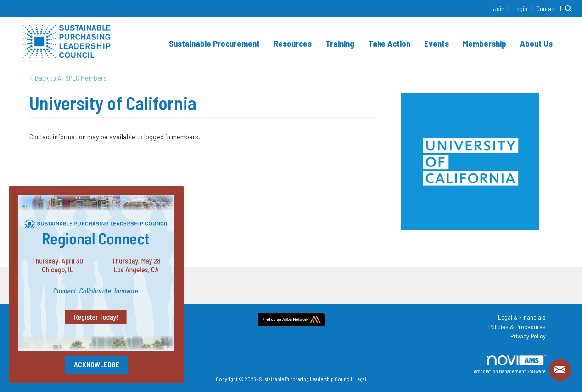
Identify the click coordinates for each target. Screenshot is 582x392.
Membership (484, 43)
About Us (536, 43)
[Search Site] (570, 8)
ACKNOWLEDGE (97, 364)
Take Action (389, 43)
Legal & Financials (522, 317)
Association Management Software (510, 365)
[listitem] (502, 8)
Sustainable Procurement (214, 43)
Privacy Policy (528, 336)
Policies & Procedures (517, 327)
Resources (293, 43)
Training (340, 43)
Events (436, 43)
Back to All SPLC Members (68, 78)
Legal (360, 379)
